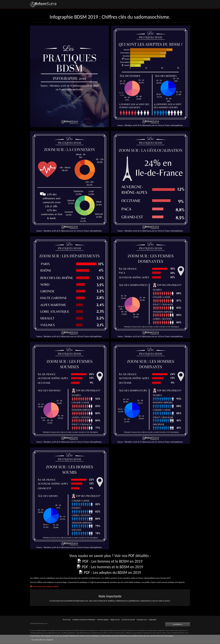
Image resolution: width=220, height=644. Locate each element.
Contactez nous (142, 620)
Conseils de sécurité (128, 620)
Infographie (153, 620)
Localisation (178, 624)
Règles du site (115, 620)
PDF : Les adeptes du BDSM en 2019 (112, 572)
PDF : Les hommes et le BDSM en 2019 (112, 567)
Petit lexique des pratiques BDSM (44, 587)
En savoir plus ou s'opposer (42, 640)
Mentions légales (103, 620)
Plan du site (67, 620)
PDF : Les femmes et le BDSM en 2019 (112, 561)
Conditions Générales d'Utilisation (84, 620)
